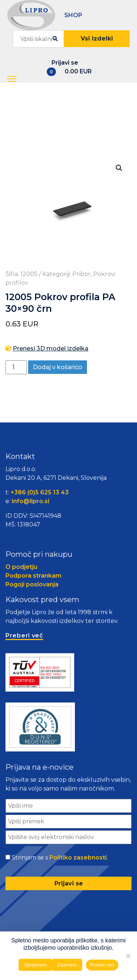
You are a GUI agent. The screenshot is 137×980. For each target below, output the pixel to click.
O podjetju (21, 567)
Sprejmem (35, 965)
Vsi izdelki (97, 39)
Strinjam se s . (60, 858)
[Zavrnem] (128, 956)
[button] (12, 79)
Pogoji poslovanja (32, 584)
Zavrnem (67, 965)
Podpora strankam (33, 576)
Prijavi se (65, 63)
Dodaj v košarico (58, 367)
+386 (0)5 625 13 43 (40, 492)
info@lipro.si (31, 501)
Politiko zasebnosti (78, 857)
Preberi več (102, 965)
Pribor (81, 274)
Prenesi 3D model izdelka (51, 349)
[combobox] (38, 39)
